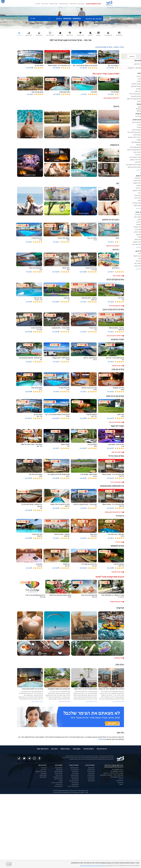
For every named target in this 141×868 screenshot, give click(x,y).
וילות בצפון (44, 770)
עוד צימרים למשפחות (117, 572)
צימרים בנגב (91, 773)
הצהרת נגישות (65, 749)
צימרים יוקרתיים (58, 771)
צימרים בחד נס (75, 770)
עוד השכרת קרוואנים (117, 366)
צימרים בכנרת (91, 777)
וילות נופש (44, 768)
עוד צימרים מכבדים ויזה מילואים (114, 246)
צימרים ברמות (75, 783)
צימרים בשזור (75, 771)
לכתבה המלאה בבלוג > (37, 701)
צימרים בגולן (91, 779)
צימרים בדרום (91, 771)
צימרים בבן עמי (75, 777)
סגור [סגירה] (9, 864)
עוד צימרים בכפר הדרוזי (116, 482)
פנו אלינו (101, 739)
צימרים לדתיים (59, 773)
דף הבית (121, 779)
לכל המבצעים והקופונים (116, 602)
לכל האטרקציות (118, 658)
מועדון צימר (120, 783)
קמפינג (61, 781)
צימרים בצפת (75, 779)
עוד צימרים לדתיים (118, 276)
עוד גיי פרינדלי (119, 542)
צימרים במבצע (59, 768)
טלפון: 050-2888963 (118, 769)
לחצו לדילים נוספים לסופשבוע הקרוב (113, 98)
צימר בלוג (54, 749)
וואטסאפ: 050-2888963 (117, 771)
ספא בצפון (44, 773)
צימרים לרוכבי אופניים (57, 783)
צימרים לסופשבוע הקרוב (93, 4)
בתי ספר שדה (59, 784)
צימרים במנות (75, 784)
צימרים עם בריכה (58, 786)
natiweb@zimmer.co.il (117, 777)
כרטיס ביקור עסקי (43, 749)
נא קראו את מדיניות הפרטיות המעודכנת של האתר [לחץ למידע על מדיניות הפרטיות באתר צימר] (93, 866)
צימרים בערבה (91, 775)
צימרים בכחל (75, 773)
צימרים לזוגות (73, 4)
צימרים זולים (59, 770)
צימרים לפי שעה (58, 779)
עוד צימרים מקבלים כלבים (116, 306)
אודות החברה (120, 781)
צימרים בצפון (81, 4)
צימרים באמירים (74, 768)
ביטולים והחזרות (88, 749)
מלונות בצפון (43, 777)
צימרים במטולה (75, 775)
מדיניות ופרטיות (102, 749)
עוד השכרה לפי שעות (117, 452)
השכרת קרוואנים (53, 4)
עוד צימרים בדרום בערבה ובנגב (115, 336)
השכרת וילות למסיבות (41, 771)
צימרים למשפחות (64, 4)
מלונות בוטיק (43, 775)
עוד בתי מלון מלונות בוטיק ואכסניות (114, 512)
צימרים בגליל (91, 781)
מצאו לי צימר (45, 4)
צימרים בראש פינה (74, 781)
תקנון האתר (76, 749)
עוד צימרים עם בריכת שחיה (116, 422)
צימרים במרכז (91, 770)
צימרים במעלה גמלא (73, 786)
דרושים (121, 784)
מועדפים (38, 4)
